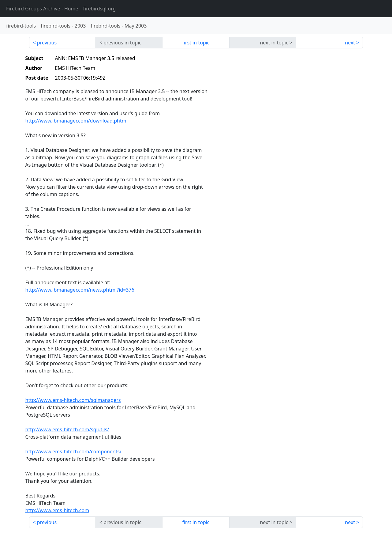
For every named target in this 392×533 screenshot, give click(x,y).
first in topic (196, 43)
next (350, 43)
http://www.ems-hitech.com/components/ (74, 452)
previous (47, 43)
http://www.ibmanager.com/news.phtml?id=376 (80, 290)
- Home (42, 9)
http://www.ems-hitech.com (57, 510)
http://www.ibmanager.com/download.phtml (77, 121)
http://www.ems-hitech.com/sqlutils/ (67, 429)
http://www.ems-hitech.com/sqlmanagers (73, 400)
